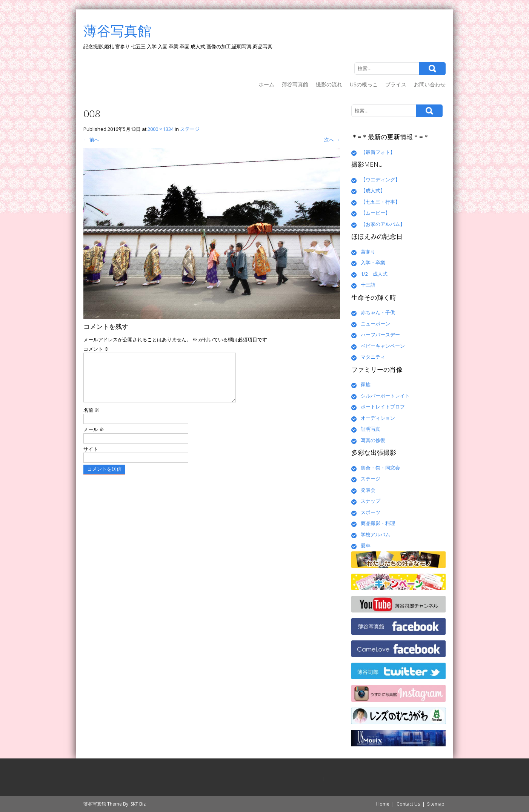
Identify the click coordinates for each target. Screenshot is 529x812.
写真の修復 (373, 440)
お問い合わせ (430, 84)
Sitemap (436, 804)
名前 (91, 419)
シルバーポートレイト (385, 396)
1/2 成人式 (374, 274)
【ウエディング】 (380, 180)
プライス (396, 84)
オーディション (378, 418)
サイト (91, 458)
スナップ (371, 501)
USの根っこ (364, 84)
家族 (366, 384)
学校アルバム (375, 534)
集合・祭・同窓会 (380, 468)
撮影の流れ (329, 84)
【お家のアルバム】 (383, 224)
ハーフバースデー (380, 335)
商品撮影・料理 (378, 523)
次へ (332, 140)
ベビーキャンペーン (383, 346)
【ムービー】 (375, 213)
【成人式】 (373, 190)
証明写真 (371, 429)
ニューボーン (375, 324)
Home (383, 804)
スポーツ (371, 512)
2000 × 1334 (161, 129)
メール (94, 438)
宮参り (368, 252)
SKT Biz (138, 804)
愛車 (366, 545)
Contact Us (408, 804)
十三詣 (368, 285)
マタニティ (373, 357)
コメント (96, 349)
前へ (91, 140)
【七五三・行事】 (380, 202)
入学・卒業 (373, 262)
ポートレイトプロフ (383, 407)
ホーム (266, 84)
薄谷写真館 (295, 84)
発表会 (368, 490)
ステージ (190, 129)
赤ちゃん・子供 (378, 312)
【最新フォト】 (378, 152)
